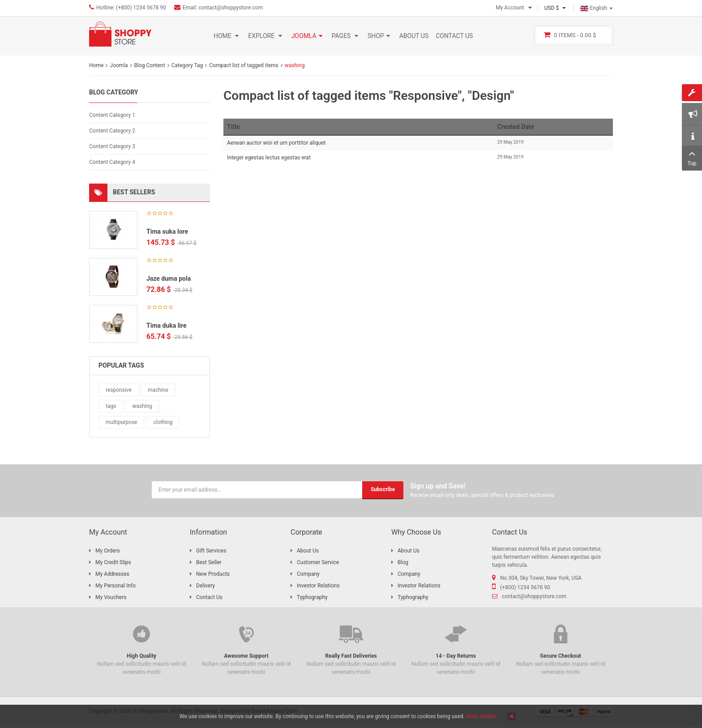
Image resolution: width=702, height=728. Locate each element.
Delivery (205, 586)
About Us (308, 551)
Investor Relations (318, 586)
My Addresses (112, 574)
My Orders (108, 551)
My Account (510, 8)
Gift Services (211, 551)
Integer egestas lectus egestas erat (269, 158)
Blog (403, 562)
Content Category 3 (112, 146)
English (597, 8)
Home (96, 65)
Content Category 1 (112, 115)
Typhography (312, 597)
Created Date (516, 127)
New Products (213, 574)
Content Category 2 (112, 131)
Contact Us (209, 597)
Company (308, 574)
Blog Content (150, 65)
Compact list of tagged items (244, 65)
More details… (483, 716)
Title (233, 127)
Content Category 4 (112, 162)
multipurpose (121, 422)
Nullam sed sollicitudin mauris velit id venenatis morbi (141, 649)
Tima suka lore (167, 231)
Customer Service (318, 562)
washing (142, 406)
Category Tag (187, 65)
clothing (163, 422)
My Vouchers (111, 597)
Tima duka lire (167, 325)
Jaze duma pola (169, 278)
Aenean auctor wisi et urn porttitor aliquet (276, 143)
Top (692, 157)
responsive (119, 390)
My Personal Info (116, 586)
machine (158, 390)
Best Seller (209, 562)
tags (111, 406)
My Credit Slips (113, 562)
